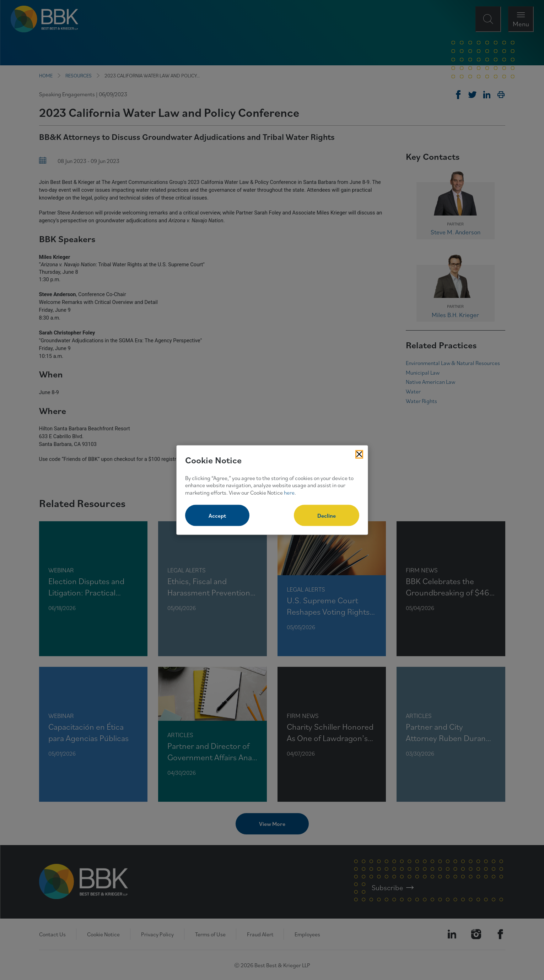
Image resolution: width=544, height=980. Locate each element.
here (289, 492)
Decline (327, 515)
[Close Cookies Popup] (359, 454)
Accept (217, 515)
